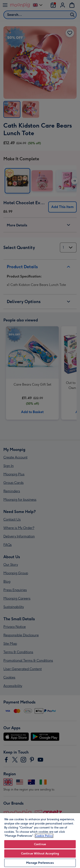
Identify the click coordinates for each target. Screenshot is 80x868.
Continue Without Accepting (40, 854)
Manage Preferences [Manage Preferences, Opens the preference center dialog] (40, 863)
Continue (40, 844)
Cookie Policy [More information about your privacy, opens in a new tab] (44, 836)
